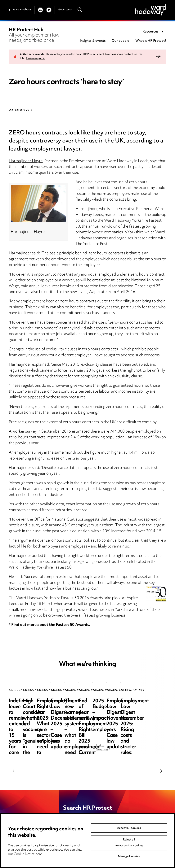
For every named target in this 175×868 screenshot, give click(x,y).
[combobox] (154, 32)
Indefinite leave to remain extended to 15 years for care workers (36, 707)
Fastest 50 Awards (72, 625)
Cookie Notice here (28, 854)
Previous (14, 771)
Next (161, 771)
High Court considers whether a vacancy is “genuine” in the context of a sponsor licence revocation (105, 713)
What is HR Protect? (151, 41)
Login (158, 57)
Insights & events (93, 41)
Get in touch (65, 10)
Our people (121, 41)
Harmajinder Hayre (26, 161)
